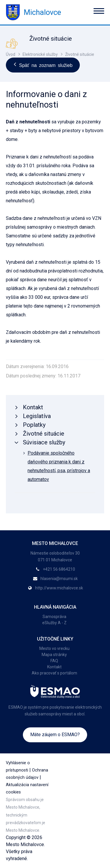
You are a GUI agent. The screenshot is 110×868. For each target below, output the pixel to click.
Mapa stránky (54, 655)
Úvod (11, 54)
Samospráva (54, 617)
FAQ (54, 661)
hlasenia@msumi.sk (59, 579)
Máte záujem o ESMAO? (55, 735)
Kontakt (54, 667)
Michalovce (33, 12)
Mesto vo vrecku (54, 648)
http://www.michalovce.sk (59, 588)
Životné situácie (80, 54)
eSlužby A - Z (54, 623)
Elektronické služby (40, 54)
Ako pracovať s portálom (54, 673)
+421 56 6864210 (59, 569)
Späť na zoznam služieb (43, 65)
